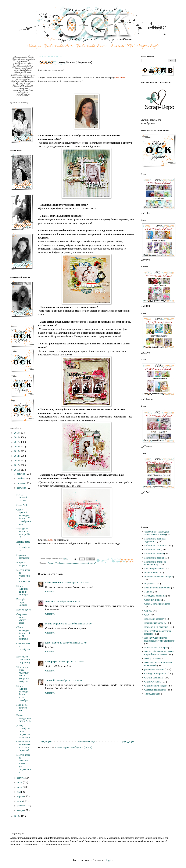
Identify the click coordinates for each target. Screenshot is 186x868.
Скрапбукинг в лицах (155, 686)
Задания (149, 592)
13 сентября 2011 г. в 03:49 (73, 643)
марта (20, 801)
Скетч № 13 (22, 505)
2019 (17, 433)
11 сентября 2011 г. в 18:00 (78, 624)
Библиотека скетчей (155, 558)
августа (21, 778)
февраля (21, 806)
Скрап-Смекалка (153, 682)
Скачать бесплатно (154, 678)
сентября (22, 488)
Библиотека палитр (154, 554)
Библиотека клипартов (156, 546)
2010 (17, 816)
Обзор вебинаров (153, 600)
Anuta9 (49, 601)
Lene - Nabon (52, 643)
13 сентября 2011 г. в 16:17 (71, 662)
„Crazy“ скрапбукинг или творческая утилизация (23, 731)
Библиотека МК (153, 550)
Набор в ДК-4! (24, 610)
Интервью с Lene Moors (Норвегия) (23, 659)
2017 (17, 442)
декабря (21, 474)
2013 (17, 461)
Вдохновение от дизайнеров (159, 577)
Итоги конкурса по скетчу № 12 (24, 718)
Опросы (149, 611)
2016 (17, 447)
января (21, 810)
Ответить (50, 591)
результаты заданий (155, 669)
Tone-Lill (50, 680)
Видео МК (150, 584)
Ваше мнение (151, 573)
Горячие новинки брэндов (158, 588)
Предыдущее (127, 742)
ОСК (147, 615)
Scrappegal (51, 662)
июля (20, 782)
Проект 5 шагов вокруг (156, 648)
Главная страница (86, 742)
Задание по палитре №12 (22, 708)
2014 (17, 456)
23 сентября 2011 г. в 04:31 (69, 680)
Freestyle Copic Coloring (22, 602)
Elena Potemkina (54, 583)
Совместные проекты (155, 690)
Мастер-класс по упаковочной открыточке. (24, 576)
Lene (51, 540)
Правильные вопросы (156, 623)
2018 (17, 437)
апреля (21, 796)
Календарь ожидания (155, 596)
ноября (21, 478)
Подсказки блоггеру (155, 619)
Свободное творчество (156, 673)
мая (19, 792)
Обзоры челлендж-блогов (158, 604)
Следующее (45, 742)
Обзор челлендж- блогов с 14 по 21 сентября (23, 633)
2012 (17, 465)
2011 (17, 470)
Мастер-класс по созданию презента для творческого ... (24, 763)
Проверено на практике (156, 627)
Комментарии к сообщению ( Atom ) (74, 747)
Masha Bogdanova (55, 624)
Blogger (109, 860)
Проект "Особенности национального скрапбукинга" (72, 563)
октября (21, 483)
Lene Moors (120, 78)
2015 (17, 451)
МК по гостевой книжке (22, 497)
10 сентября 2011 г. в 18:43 (67, 601)
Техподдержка (152, 694)
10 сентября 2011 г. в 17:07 (77, 583)
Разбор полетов (152, 659)
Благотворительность (155, 569)
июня (20, 787)
